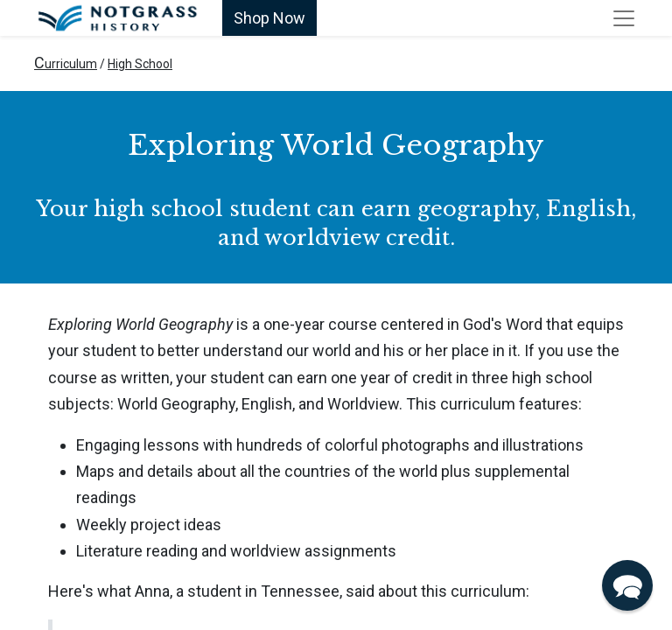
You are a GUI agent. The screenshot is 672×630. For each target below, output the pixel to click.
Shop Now (269, 18)
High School (140, 64)
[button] (627, 585)
